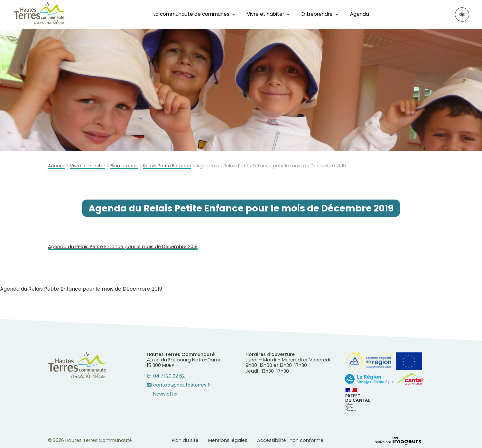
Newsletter (166, 394)
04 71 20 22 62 (169, 376)
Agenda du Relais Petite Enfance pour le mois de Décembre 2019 (123, 247)
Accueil (56, 166)
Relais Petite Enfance (167, 166)
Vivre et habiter (265, 14)
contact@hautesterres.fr (182, 385)
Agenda (360, 14)
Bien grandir (124, 166)
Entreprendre (317, 14)
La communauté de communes (191, 14)
